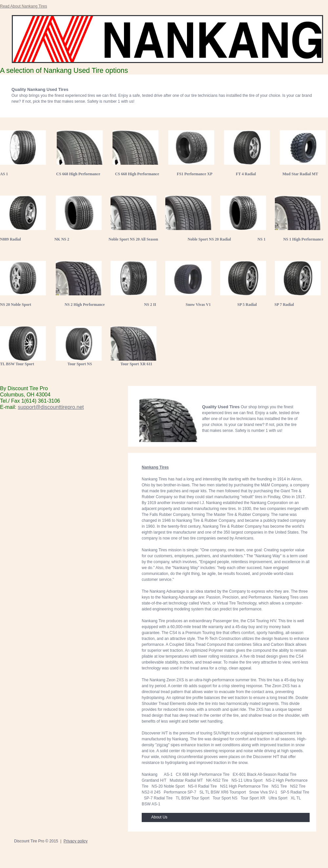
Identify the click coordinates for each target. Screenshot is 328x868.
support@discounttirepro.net (51, 407)
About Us (159, 817)
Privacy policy (76, 841)
